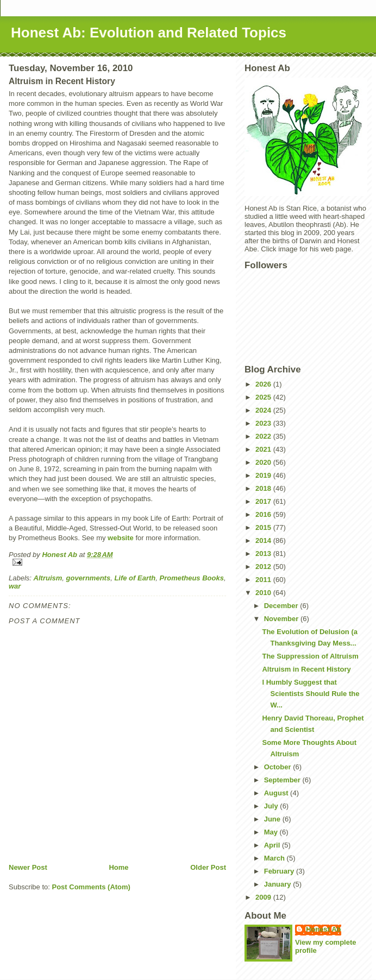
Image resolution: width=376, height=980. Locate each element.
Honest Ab (324, 929)
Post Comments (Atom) (91, 887)
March (275, 858)
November (282, 619)
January (278, 884)
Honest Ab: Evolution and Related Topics (149, 33)
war (15, 586)
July (272, 806)
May (272, 832)
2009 (264, 897)
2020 (264, 462)
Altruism (48, 578)
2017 (264, 501)
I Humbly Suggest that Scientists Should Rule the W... (311, 694)
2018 (264, 488)
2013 (264, 554)
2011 (264, 580)
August (277, 793)
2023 (264, 423)
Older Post (208, 867)
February (280, 871)
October (278, 767)
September (283, 780)
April (273, 845)
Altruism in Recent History (306, 669)
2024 (264, 410)
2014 (264, 540)
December (282, 606)
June (273, 819)
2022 (264, 436)
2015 (264, 527)
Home (118, 867)
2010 (264, 593)
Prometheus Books (191, 578)
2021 (264, 449)
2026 (264, 384)
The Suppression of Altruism (310, 656)
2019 (264, 475)
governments (89, 578)
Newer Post (28, 867)
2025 (264, 397)
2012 (264, 567)
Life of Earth (135, 578)
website (121, 538)
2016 (264, 514)
